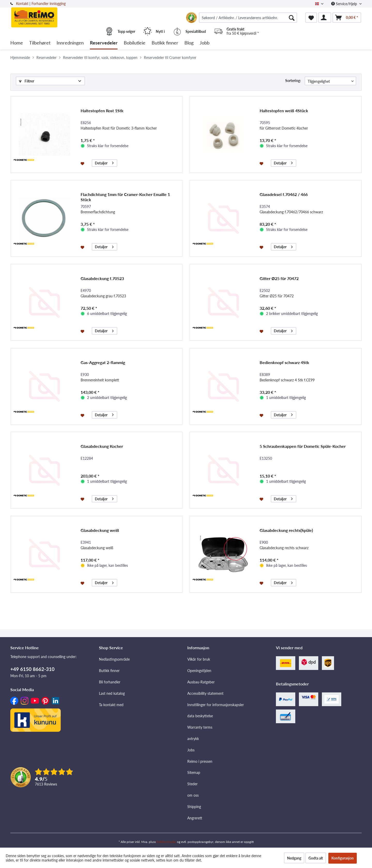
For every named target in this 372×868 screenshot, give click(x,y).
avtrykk (193, 739)
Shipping (194, 807)
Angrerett (195, 818)
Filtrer (26, 81)
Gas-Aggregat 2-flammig (103, 362)
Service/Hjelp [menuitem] (345, 4)
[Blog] (189, 43)
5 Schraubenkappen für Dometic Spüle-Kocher (303, 446)
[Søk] (292, 18)
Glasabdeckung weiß (100, 530)
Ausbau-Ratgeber (201, 682)
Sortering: (293, 81)
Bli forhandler (110, 682)
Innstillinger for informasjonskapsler (216, 705)
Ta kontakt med (111, 705)
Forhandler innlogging (49, 3)
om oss (193, 795)
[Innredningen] (70, 43)
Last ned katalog (112, 693)
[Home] (17, 43)
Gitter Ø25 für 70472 (279, 278)
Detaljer (104, 162)
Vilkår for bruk (199, 659)
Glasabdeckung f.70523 (102, 278)
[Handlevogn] (347, 18)
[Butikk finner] (165, 43)
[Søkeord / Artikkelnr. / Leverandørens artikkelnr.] (248, 18)
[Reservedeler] (104, 43)
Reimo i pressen (200, 761)
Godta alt (316, 858)
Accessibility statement (205, 693)
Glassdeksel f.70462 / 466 (284, 194)
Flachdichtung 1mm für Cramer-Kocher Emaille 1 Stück (125, 197)
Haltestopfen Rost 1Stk (102, 111)
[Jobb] (205, 43)
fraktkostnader (166, 842)
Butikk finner (109, 671)
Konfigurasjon (343, 858)
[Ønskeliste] (311, 18)
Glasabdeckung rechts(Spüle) (286, 530)
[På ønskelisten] (83, 163)
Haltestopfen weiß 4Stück (284, 111)
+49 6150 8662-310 (32, 669)
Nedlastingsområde (114, 659)
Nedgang (294, 858)
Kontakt (22, 3)
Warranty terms (200, 727)
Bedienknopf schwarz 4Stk (284, 362)
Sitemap (194, 772)
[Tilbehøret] (40, 43)
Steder (192, 784)
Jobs (191, 750)
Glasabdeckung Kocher (102, 446)
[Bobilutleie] (135, 43)
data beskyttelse (200, 716)
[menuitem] (248, 18)
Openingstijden (199, 671)
